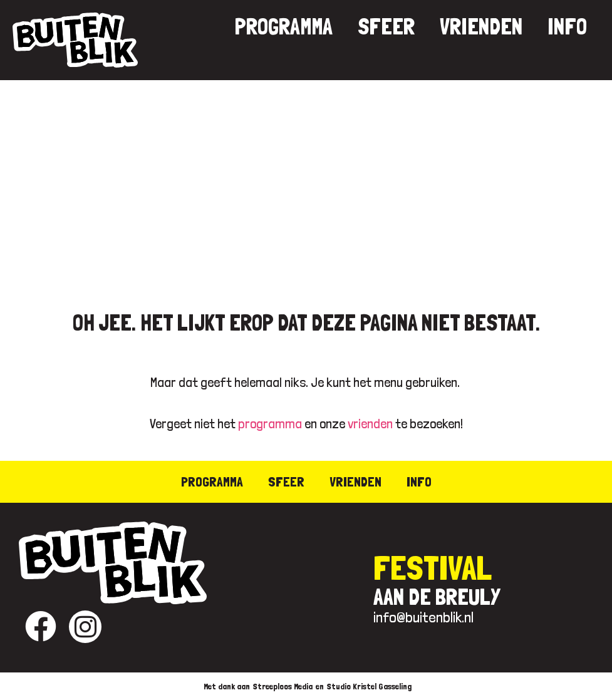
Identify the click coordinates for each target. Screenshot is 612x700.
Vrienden (481, 27)
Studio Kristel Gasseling (369, 686)
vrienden (370, 423)
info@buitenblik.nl (423, 617)
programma (270, 423)
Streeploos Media (283, 686)
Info (567, 27)
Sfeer (386, 27)
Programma (284, 27)
